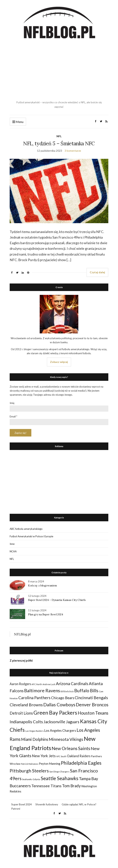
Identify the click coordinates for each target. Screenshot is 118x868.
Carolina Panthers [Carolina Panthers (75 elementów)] (34, 698)
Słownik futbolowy (47, 804)
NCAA (13, 551)
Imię (12, 403)
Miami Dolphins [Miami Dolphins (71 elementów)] (35, 739)
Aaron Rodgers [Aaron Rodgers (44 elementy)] (20, 684)
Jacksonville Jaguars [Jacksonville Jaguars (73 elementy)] (61, 722)
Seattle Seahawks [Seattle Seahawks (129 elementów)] (59, 778)
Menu (18, 122)
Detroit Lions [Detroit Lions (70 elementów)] (21, 713)
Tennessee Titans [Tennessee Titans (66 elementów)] (46, 786)
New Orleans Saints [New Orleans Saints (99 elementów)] (71, 748)
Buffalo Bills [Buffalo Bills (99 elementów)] (86, 691)
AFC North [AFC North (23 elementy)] (37, 684)
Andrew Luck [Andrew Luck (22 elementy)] (49, 684)
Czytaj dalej (97, 272)
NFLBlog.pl (22, 634)
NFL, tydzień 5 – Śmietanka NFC (59, 143)
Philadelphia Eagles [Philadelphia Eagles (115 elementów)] (81, 763)
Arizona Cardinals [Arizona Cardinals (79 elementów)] (72, 684)
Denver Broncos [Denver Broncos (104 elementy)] (92, 705)
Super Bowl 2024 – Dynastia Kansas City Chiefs (57, 600)
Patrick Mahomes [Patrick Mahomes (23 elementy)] (30, 764)
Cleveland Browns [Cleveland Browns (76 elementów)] (26, 705)
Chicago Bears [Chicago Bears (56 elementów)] (63, 698)
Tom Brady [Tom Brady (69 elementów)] (71, 786)
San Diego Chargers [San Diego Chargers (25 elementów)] (59, 772)
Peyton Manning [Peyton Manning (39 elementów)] (50, 764)
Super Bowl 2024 (21, 804)
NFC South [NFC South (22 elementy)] (61, 756)
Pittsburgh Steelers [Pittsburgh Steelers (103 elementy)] (29, 771)
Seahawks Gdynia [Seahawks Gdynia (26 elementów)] (31, 779)
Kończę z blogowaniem (42, 585)
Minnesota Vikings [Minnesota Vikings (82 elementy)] (66, 739)
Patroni (16, 809)
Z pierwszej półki (21, 660)
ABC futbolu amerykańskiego (26, 529)
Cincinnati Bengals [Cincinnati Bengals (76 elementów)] (91, 698)
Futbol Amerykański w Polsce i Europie (31, 536)
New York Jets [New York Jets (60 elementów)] (44, 756)
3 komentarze (73, 151)
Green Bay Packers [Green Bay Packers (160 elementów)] (55, 713)
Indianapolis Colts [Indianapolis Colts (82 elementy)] (26, 722)
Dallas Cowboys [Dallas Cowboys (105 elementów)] (59, 704)
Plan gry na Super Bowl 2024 (46, 614)
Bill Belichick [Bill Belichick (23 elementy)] (67, 691)
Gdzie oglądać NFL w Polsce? (79, 804)
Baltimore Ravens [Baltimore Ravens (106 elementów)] (42, 690)
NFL (59, 136)
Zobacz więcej (59, 362)
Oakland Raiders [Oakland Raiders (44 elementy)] (79, 756)
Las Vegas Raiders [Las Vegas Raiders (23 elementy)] (35, 731)
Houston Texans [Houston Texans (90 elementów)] (93, 713)
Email (13, 416)
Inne (12, 544)
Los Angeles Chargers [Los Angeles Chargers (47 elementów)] (60, 730)
